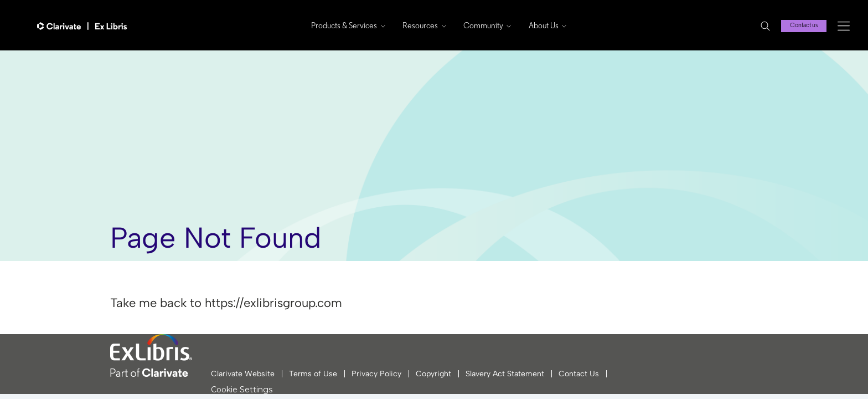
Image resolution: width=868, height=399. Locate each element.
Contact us (804, 25)
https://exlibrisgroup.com (273, 303)
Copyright (433, 374)
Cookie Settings (242, 390)
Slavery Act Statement (505, 374)
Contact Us (579, 374)
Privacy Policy (376, 374)
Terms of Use (313, 374)
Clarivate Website (243, 374)
